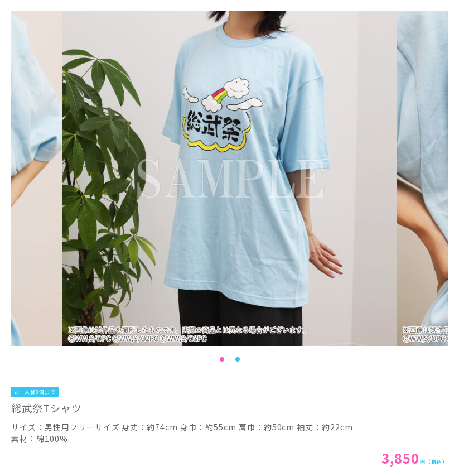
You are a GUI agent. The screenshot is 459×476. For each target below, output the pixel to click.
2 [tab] (238, 359)
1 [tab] (222, 359)
